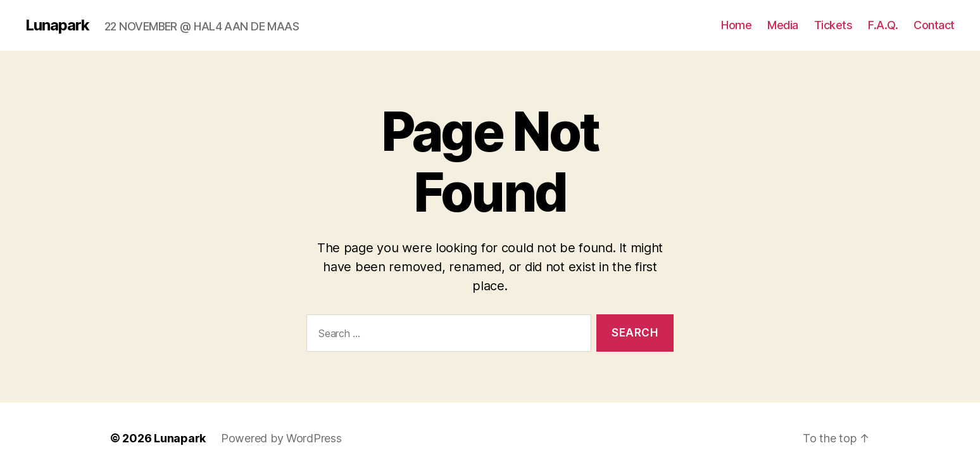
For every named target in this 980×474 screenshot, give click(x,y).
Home (736, 25)
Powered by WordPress (281, 438)
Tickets (833, 25)
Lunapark (57, 25)
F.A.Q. (883, 25)
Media (783, 25)
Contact (934, 25)
